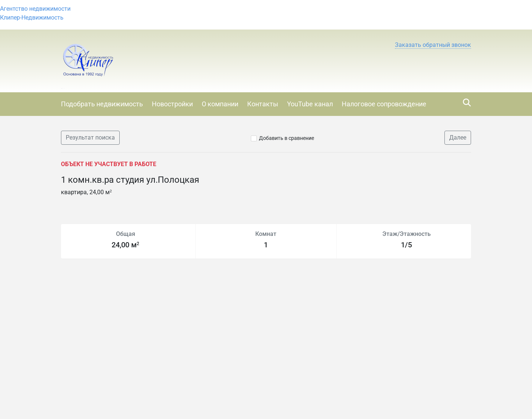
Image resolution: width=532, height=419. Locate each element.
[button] (433, 45)
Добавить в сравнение (287, 138)
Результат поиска (90, 138)
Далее (458, 138)
